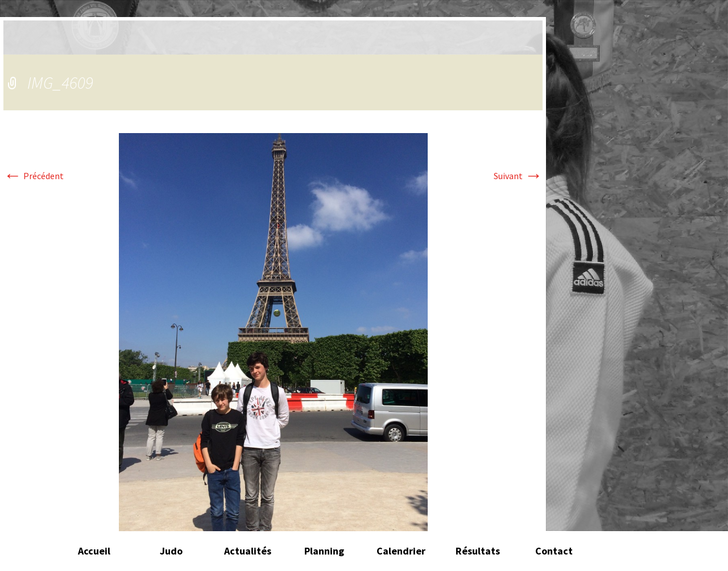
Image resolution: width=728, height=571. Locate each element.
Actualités (248, 551)
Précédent (34, 176)
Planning (324, 551)
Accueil (94, 551)
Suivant (518, 176)
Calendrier (401, 551)
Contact (554, 551)
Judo (171, 551)
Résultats (478, 551)
